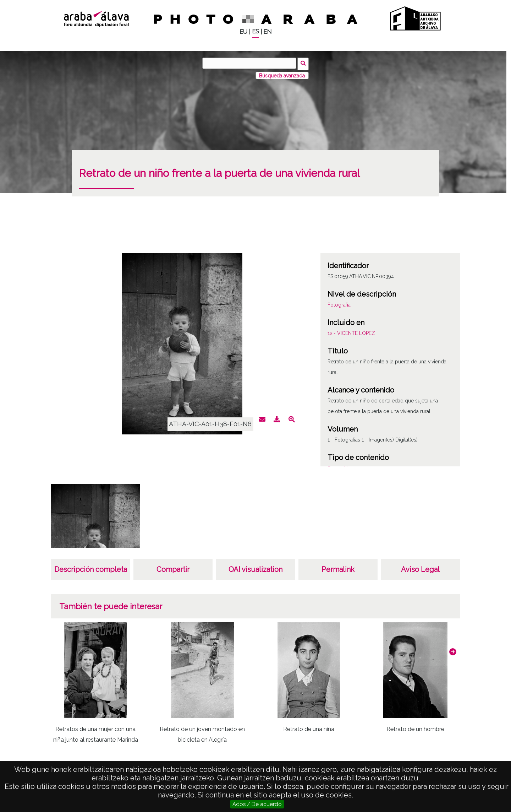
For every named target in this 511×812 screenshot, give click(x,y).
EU (243, 32)
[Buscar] (250, 63)
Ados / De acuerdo (257, 804)
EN (267, 32)
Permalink (338, 568)
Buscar (304, 63)
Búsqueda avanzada (282, 74)
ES (255, 31)
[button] (453, 650)
